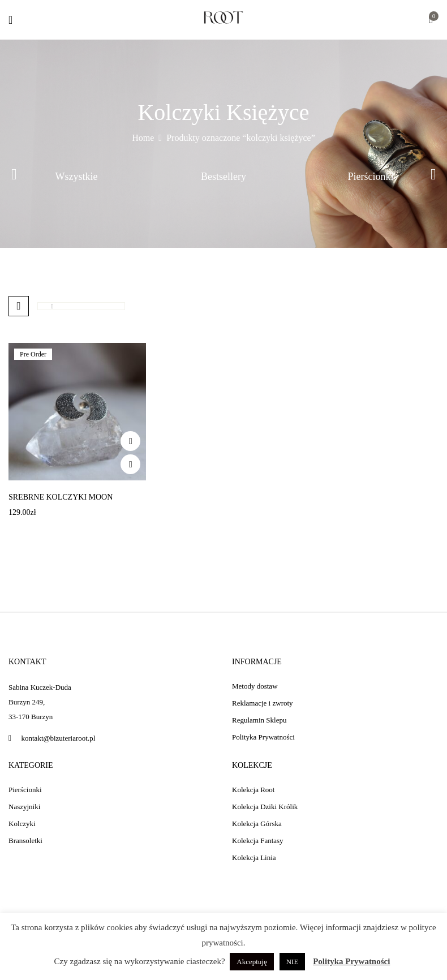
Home (143, 138)
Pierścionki (371, 177)
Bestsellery (223, 177)
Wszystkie (77, 177)
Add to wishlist (130, 441)
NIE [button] (293, 962)
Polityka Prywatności (351, 961)
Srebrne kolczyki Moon (61, 497)
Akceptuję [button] (252, 962)
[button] (431, 21)
